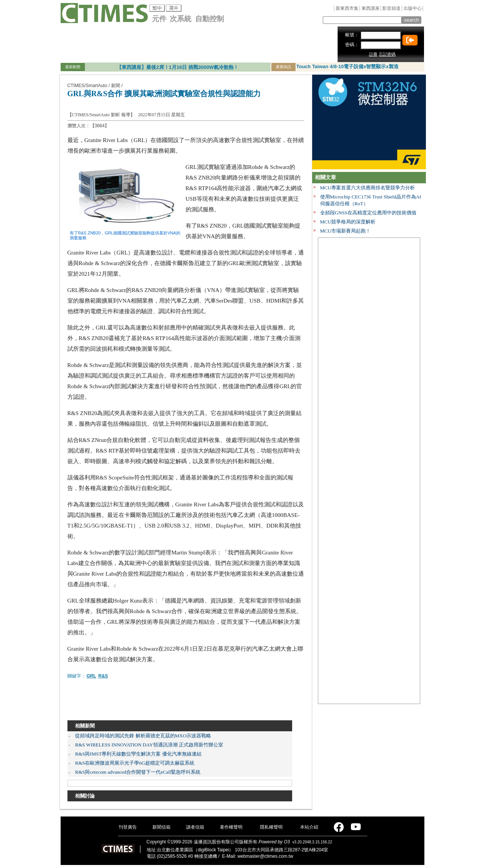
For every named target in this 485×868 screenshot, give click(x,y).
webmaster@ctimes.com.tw (265, 856)
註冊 (373, 54)
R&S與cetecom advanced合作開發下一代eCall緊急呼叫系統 (138, 772)
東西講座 (371, 8)
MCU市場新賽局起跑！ (346, 231)
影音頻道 (391, 8)
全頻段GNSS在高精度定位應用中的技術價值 (368, 213)
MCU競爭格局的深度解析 (348, 222)
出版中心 (413, 8)
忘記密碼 (387, 54)
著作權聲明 (231, 827)
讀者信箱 (195, 827)
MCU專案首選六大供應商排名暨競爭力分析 (368, 188)
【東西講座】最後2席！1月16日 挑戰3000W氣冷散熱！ (178, 67)
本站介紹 (309, 827)
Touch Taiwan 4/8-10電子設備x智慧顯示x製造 (347, 66)
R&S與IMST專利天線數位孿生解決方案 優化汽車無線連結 (138, 754)
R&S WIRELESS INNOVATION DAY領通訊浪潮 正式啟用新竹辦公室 (149, 745)
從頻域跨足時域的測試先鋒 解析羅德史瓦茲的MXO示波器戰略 (143, 736)
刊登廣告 (128, 827)
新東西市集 (347, 8)
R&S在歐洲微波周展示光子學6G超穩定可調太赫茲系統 (135, 763)
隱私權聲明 (271, 827)
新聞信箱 (161, 827)
